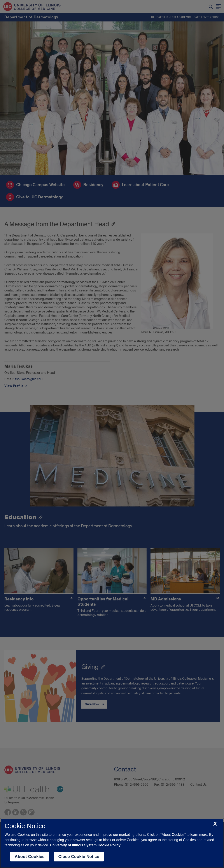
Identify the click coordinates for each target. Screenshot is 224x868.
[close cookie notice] (215, 824)
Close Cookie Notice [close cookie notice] (79, 857)
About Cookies (30, 857)
